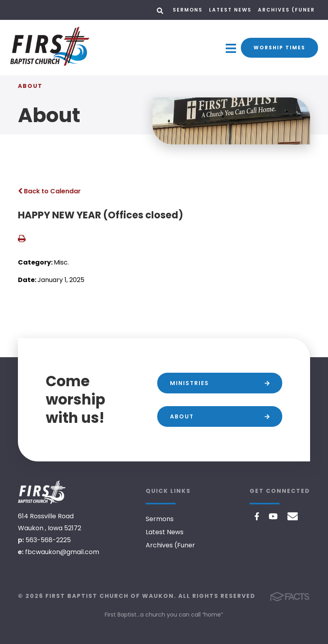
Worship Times (279, 48)
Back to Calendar (49, 191)
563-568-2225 (48, 540)
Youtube (273, 516)
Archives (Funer (286, 10)
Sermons (188, 10)
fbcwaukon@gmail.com (62, 552)
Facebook (257, 516)
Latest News (230, 10)
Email (293, 516)
